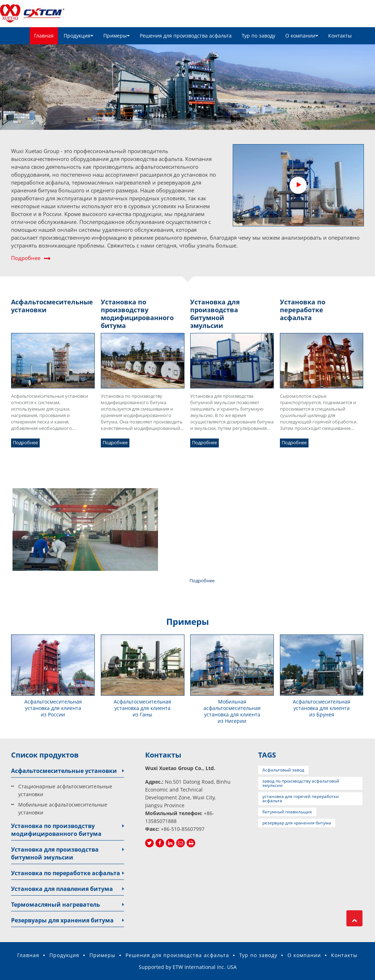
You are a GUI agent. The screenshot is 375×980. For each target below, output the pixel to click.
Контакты (340, 36)
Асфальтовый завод (283, 770)
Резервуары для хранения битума (62, 920)
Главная (44, 36)
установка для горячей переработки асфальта (301, 798)
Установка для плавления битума (62, 889)
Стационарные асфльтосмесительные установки (65, 790)
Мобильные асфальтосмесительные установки (63, 808)
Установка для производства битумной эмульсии (55, 853)
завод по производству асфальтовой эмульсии (301, 783)
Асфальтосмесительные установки (64, 771)
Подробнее (26, 258)
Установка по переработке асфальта (66, 873)
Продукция (64, 955)
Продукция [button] (78, 36)
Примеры (102, 955)
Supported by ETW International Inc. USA (188, 967)
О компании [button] (302, 36)
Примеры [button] (117, 36)
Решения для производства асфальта (186, 36)
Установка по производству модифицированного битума (56, 830)
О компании (304, 955)
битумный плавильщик (287, 812)
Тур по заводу (258, 36)
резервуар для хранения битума (297, 823)
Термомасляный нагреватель (56, 905)
